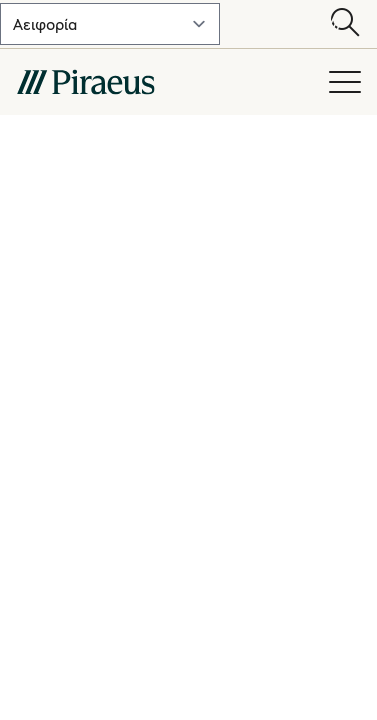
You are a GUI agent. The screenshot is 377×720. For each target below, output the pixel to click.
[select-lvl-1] (110, 24)
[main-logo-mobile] (161, 82)
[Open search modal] (345, 24)
